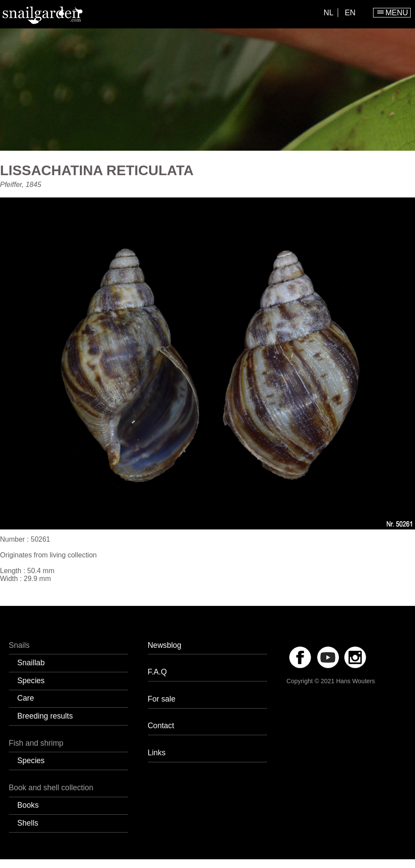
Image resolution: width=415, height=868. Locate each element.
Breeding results (45, 716)
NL (329, 13)
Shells (28, 823)
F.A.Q (157, 672)
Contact (161, 726)
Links (157, 753)
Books (28, 805)
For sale (162, 699)
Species (31, 681)
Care (26, 698)
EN (350, 13)
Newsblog (164, 645)
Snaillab (31, 663)
